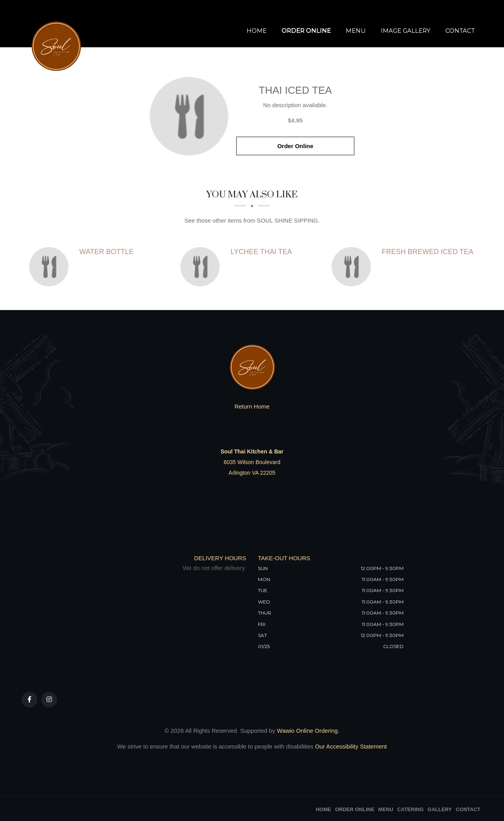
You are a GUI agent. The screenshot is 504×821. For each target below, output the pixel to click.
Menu (356, 31)
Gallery (440, 809)
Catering (410, 809)
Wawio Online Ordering (307, 731)
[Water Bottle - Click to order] (51, 267)
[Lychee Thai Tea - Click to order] (202, 267)
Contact (460, 31)
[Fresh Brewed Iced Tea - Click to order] (353, 267)
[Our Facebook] (30, 700)
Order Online (306, 31)
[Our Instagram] (49, 700)
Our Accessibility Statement (350, 746)
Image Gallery (406, 31)
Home (257, 31)
